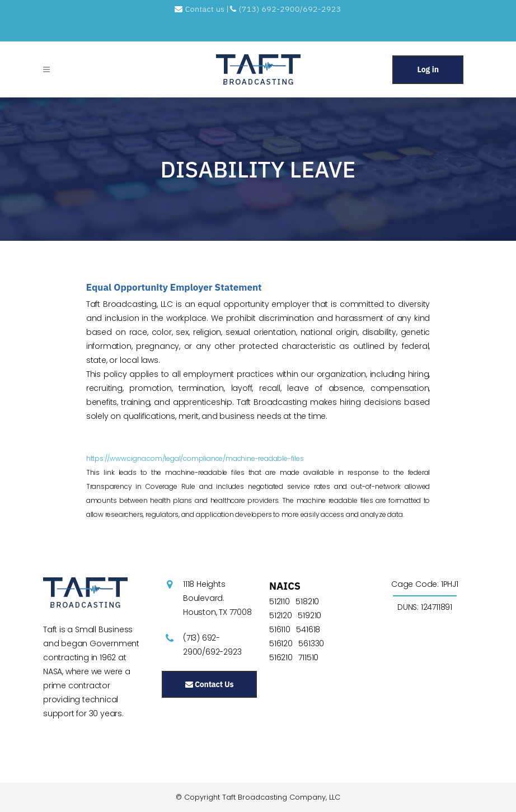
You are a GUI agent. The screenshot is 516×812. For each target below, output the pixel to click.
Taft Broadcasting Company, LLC (281, 797)
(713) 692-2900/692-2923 (285, 9)
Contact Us (209, 684)
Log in (428, 69)
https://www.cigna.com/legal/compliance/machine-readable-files (195, 458)
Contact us (201, 9)
